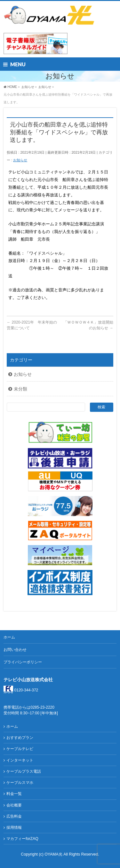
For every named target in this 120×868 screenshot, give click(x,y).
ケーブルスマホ (20, 783)
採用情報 (14, 828)
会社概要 (14, 805)
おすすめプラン (20, 738)
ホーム (9, 637)
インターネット (20, 760)
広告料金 (14, 816)
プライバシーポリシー (23, 662)
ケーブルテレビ (20, 749)
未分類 (20, 389)
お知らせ (20, 160)
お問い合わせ (15, 650)
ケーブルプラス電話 (24, 771)
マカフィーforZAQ (22, 839)
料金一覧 (14, 794)
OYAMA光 (54, 854)
